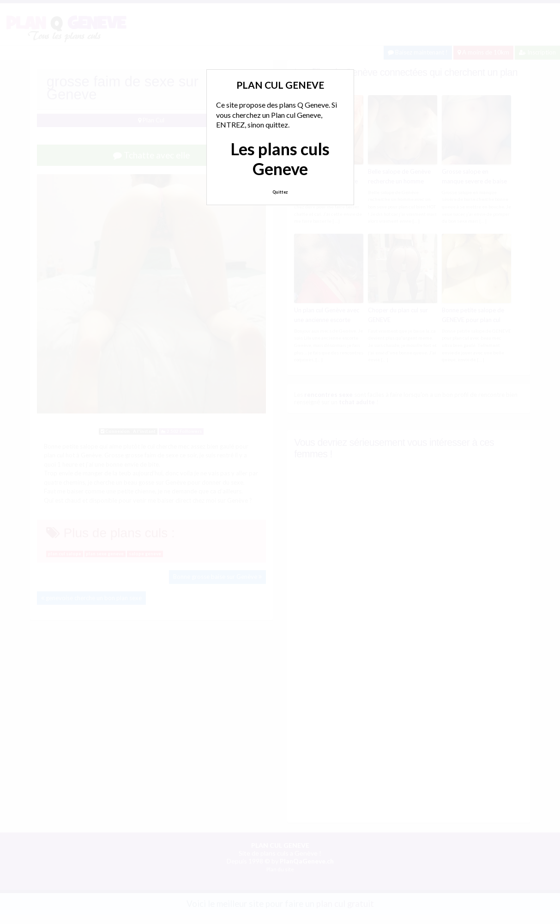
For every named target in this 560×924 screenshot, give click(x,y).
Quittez (280, 192)
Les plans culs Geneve (280, 159)
